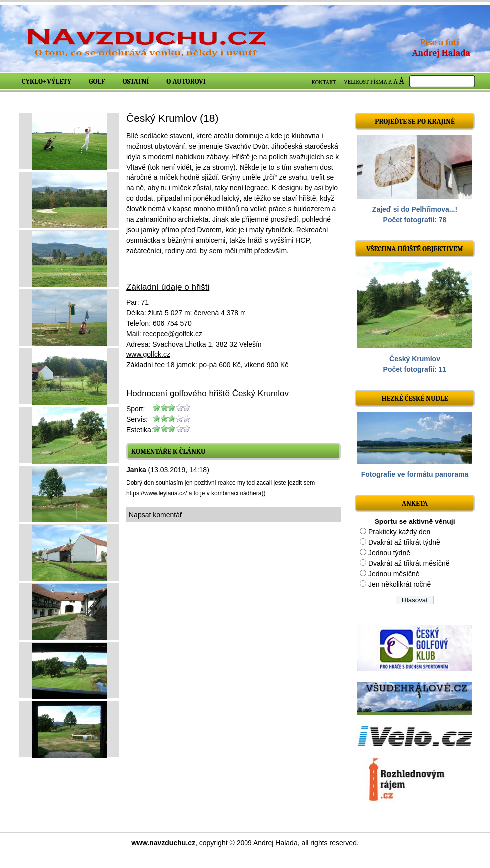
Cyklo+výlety (47, 82)
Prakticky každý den (399, 532)
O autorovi (186, 82)
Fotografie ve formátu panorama (415, 474)
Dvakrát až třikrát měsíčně (409, 563)
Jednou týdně (389, 553)
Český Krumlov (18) (172, 118)
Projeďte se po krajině (415, 121)
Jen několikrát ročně (399, 584)
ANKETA (415, 503)
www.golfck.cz (148, 354)
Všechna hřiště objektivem (414, 249)
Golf (97, 82)
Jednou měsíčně (394, 574)
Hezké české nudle (415, 399)
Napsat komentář (155, 515)
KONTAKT (324, 82)
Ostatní (136, 82)
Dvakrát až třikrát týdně (404, 542)
